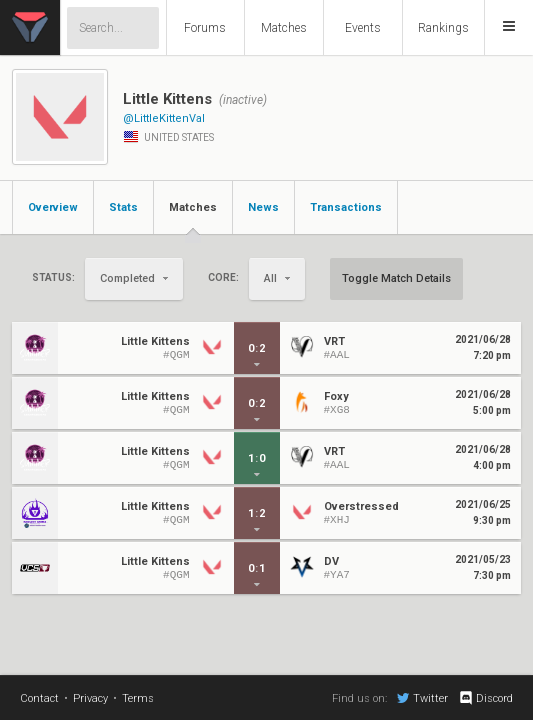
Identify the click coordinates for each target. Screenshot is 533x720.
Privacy (90, 698)
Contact (39, 698)
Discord (485, 698)
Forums (205, 28)
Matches (284, 28)
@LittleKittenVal (164, 118)
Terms (138, 698)
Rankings (443, 28)
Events (363, 28)
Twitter (422, 698)
